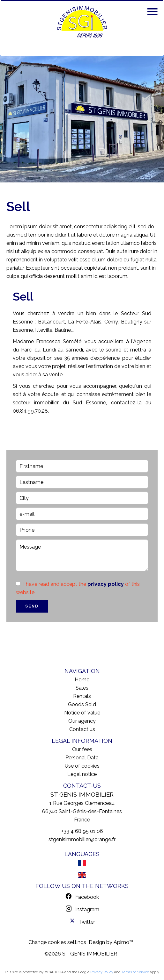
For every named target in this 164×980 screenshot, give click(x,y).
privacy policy (106, 584)
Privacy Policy (102, 972)
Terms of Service (135, 972)
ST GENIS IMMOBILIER (82, 794)
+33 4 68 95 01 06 (82, 831)
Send (32, 606)
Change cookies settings (57, 942)
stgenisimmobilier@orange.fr (82, 839)
